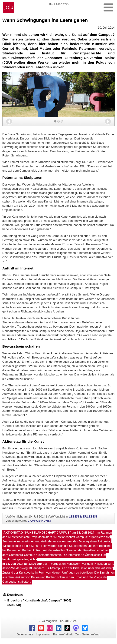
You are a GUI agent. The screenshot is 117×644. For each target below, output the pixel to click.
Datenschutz (25, 634)
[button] (9, 121)
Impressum (43, 634)
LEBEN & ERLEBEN (83, 516)
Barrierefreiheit (63, 634)
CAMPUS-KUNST (39, 521)
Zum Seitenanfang (87, 634)
